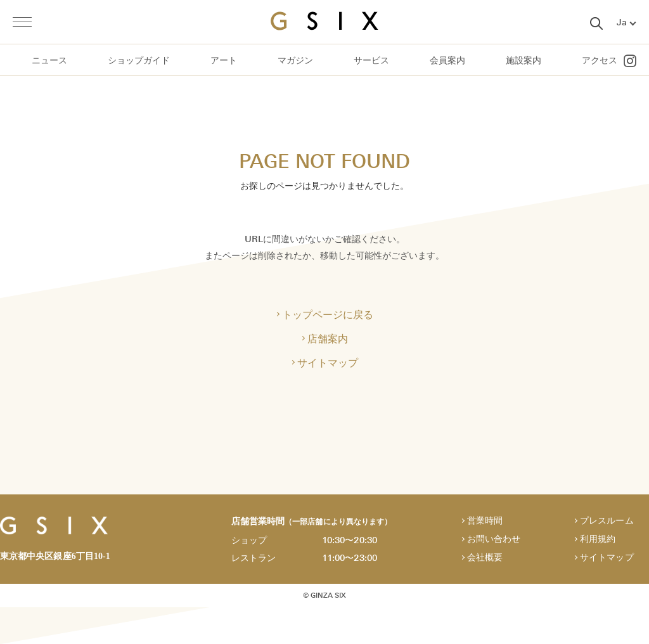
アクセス (600, 61)
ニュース (49, 61)
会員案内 (447, 61)
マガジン (295, 61)
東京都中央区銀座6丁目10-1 (55, 556)
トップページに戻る (328, 314)
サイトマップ (328, 363)
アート (224, 61)
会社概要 (485, 557)
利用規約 (598, 539)
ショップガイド (139, 61)
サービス (371, 61)
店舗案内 (328, 338)
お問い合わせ (494, 539)
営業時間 (485, 521)
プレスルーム (607, 521)
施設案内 (524, 61)
